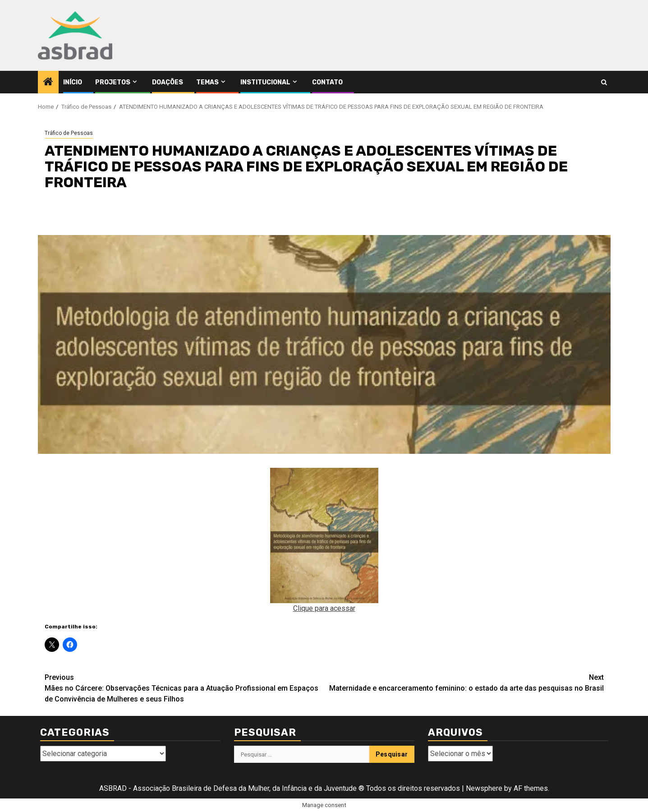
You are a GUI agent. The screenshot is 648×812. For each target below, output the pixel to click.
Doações (168, 82)
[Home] (48, 83)
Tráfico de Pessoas (69, 133)
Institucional (265, 82)
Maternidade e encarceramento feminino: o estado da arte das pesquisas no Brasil (464, 682)
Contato (327, 82)
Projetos (113, 82)
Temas (207, 82)
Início (73, 82)
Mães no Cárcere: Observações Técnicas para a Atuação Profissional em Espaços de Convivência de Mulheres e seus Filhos (184, 688)
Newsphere (484, 788)
